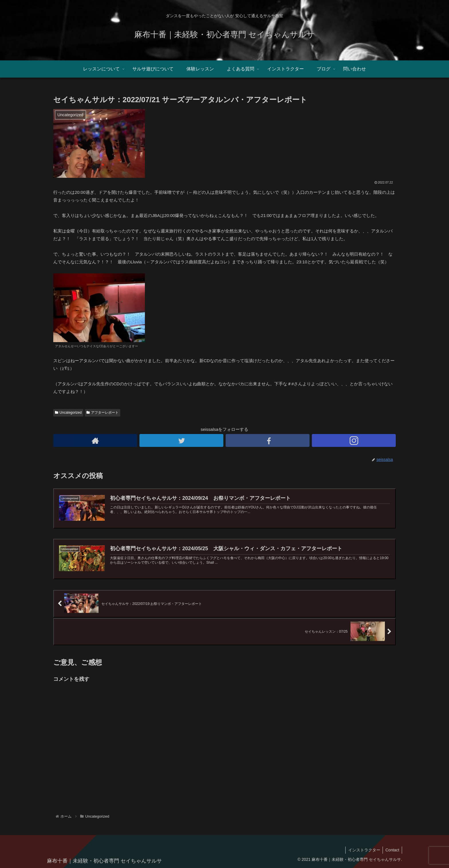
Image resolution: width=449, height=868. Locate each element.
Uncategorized (68, 413)
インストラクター (363, 850)
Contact (392, 850)
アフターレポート (103, 413)
